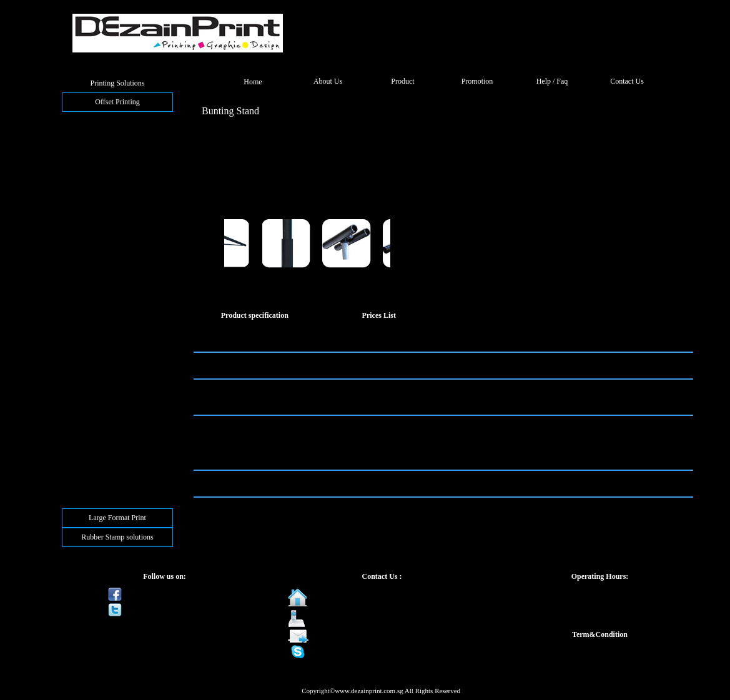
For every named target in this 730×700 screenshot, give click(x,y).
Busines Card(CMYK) (101, 118)
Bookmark (83, 343)
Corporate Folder (92, 225)
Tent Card (81, 284)
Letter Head (85, 189)
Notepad (80, 272)
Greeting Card (88, 142)
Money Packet (88, 355)
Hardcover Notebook (98, 260)
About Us (328, 81)
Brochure (81, 177)
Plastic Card (85, 426)
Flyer (75, 154)
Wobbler (80, 320)
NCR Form (84, 213)
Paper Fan (82, 332)
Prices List (379, 315)
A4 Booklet (84, 249)
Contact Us (627, 81)
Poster (76, 367)
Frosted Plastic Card (97, 438)
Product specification (255, 315)
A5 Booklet (84, 237)
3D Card (80, 450)
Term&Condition (600, 634)
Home (253, 82)
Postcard (80, 165)
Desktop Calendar (94, 379)
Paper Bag (82, 296)
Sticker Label (87, 415)
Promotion (477, 81)
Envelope (81, 201)
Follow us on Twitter (164, 609)
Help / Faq (552, 81)
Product (402, 81)
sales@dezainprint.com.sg (358, 636)
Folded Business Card (100, 130)
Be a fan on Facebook (165, 594)
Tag (72, 462)
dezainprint (335, 651)
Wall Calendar (88, 391)
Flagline (79, 308)
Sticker (77, 403)
